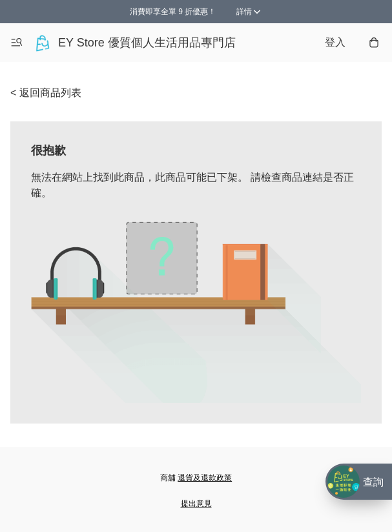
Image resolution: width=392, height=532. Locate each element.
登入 (335, 42)
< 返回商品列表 (46, 93)
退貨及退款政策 (205, 478)
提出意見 (196, 504)
